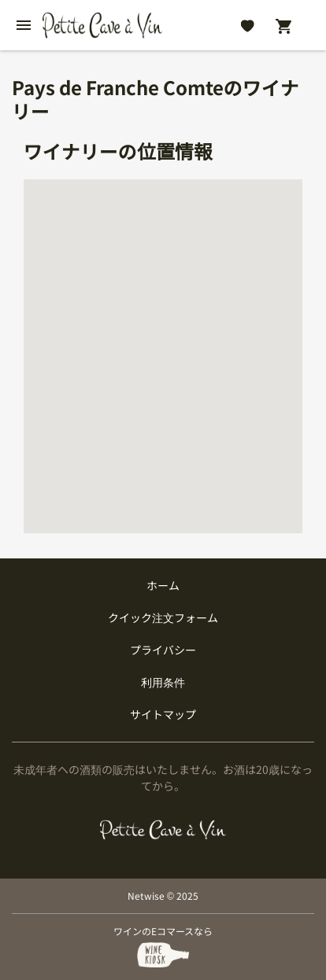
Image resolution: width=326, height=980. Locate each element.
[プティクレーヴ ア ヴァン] (163, 830)
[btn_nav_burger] (24, 25)
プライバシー (163, 650)
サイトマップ (163, 714)
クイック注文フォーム (163, 617)
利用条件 (163, 682)
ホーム (163, 585)
